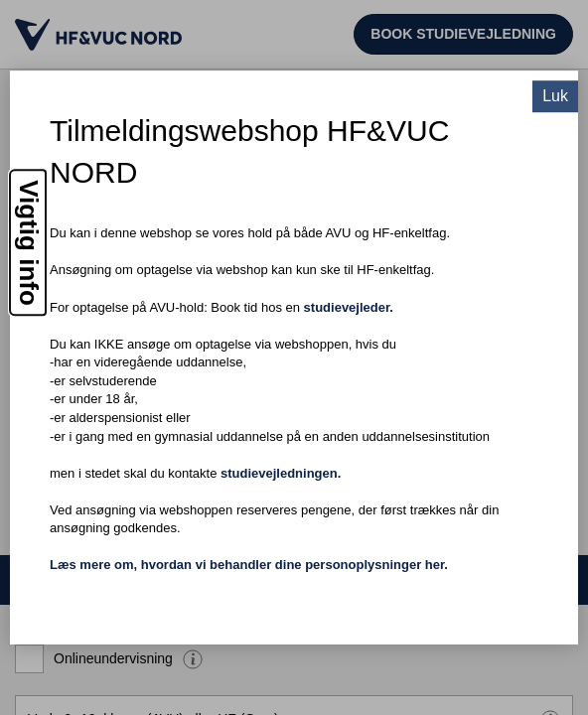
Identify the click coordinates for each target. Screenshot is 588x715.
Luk (555, 96)
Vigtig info (29, 243)
